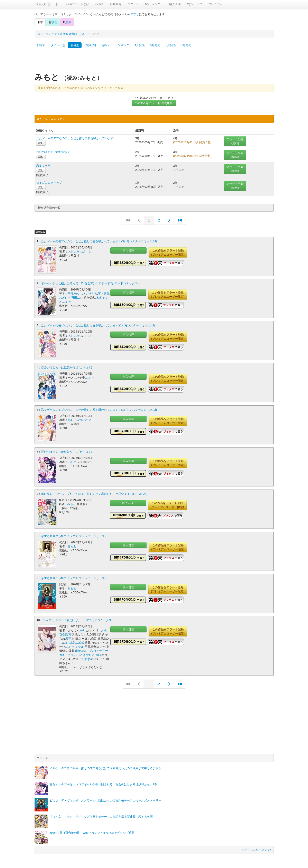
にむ (66, 640)
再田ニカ (77, 297)
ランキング (122, 45)
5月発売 (155, 45)
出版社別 (90, 45)
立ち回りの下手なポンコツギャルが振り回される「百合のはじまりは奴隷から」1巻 (103, 782)
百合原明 (65, 632)
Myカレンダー (154, 4)
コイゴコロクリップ (49, 183)
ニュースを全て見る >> (256, 848)
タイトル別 (58, 45)
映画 (53, 22)
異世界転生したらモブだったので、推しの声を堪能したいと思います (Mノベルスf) (94, 492)
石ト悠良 (104, 293)
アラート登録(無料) (235, 141)
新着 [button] (105, 45)
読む (41, 143)
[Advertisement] (154, 62)
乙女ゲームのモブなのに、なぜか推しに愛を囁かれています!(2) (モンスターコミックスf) (98, 325)
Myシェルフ (194, 4)
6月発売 (171, 45)
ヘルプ (100, 4)
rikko (83, 628)
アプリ (135, 14)
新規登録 (116, 4)
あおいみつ (75, 251)
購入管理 (175, 4)
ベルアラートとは (78, 4)
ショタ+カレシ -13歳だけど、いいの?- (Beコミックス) (78, 618)
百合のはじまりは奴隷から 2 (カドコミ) (67, 367)
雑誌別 (41, 45)
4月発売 (140, 45)
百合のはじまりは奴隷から (53, 152)
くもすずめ (86, 657)
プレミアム (215, 4)
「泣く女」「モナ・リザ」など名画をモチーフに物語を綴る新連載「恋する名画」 (103, 814)
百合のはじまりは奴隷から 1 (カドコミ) (67, 451)
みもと (87, 251)
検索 (67, 22)
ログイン (133, 4)
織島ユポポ (77, 640)
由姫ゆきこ (82, 649)
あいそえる (90, 293)
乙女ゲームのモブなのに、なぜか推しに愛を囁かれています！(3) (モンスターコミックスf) (99, 241)
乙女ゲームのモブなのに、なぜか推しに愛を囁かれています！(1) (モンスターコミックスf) (99, 409)
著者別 (75, 45)
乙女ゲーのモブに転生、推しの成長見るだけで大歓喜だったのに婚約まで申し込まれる (105, 766)
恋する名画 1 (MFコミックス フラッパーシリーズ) (73, 576)
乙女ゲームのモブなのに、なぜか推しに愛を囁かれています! (75, 138)
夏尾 (69, 636)
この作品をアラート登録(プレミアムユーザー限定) (168, 253)
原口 (98, 653)
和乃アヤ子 (97, 649)
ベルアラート (47, 4)
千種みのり (75, 293)
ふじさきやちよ (84, 653)
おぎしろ (65, 297)
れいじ (103, 628)
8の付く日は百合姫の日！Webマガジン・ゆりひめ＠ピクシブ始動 (92, 830)
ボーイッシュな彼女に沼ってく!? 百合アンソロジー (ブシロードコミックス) (90, 283)
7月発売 (186, 45)
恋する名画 (43, 166)
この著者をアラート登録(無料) (154, 103)
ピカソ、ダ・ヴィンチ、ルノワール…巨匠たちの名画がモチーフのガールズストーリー (105, 798)
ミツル (80, 644)
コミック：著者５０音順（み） (66, 34)
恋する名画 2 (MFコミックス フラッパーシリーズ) (73, 534)
